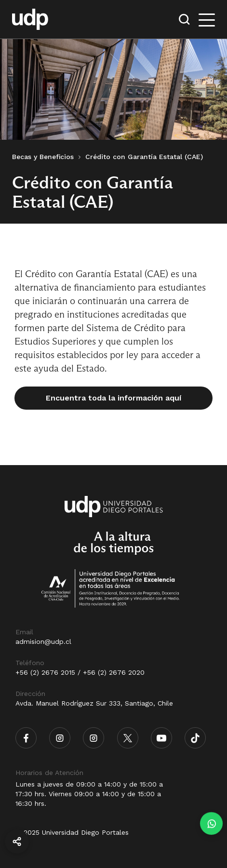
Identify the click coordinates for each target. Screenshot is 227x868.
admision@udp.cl (43, 641)
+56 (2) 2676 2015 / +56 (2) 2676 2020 (80, 672)
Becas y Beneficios (43, 157)
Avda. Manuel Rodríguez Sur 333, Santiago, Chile (94, 703)
